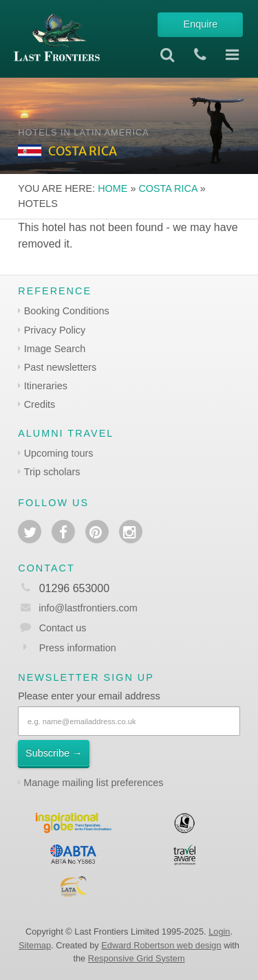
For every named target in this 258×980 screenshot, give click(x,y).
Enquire (201, 24)
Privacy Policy (55, 330)
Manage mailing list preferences (93, 783)
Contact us (63, 628)
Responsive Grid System (137, 958)
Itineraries (46, 386)
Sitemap (35, 945)
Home (112, 188)
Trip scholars (52, 472)
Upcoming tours (59, 453)
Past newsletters (61, 367)
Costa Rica (168, 188)
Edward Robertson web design (161, 945)
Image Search (55, 349)
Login (219, 932)
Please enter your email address (89, 696)
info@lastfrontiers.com (77, 608)
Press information (78, 648)
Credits (40, 404)
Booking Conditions (67, 311)
